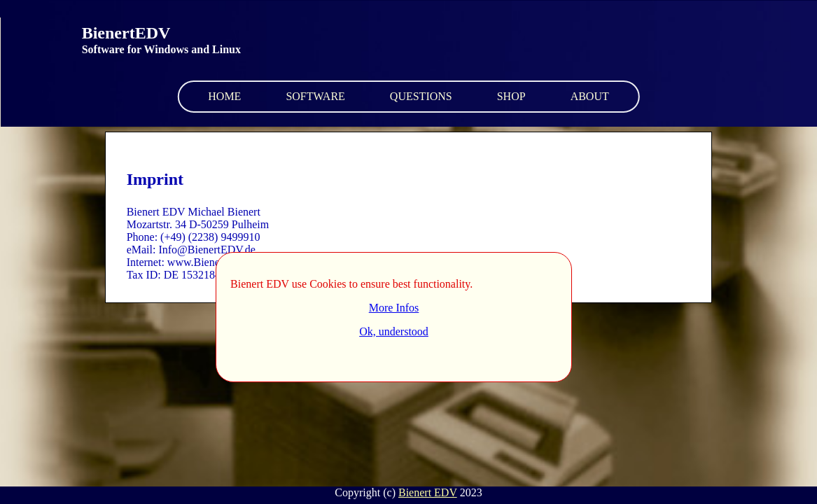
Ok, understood (394, 331)
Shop (511, 96)
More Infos (394, 308)
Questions (421, 96)
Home (224, 96)
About (590, 96)
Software (315, 96)
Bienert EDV (428, 492)
